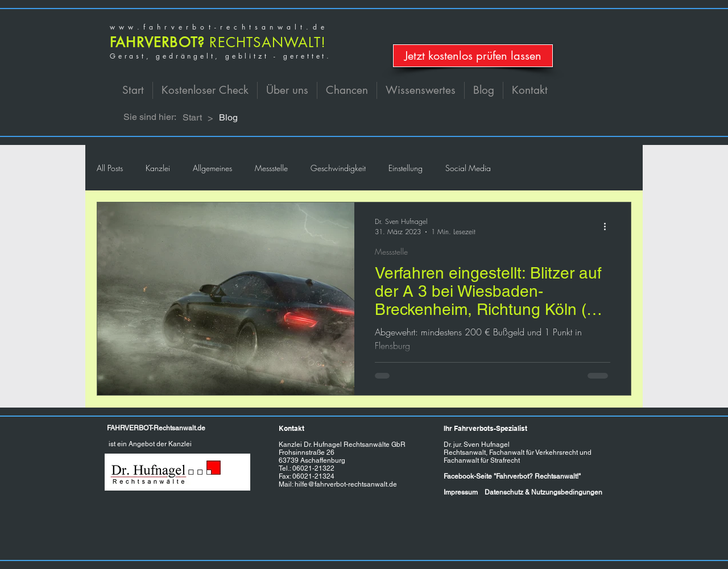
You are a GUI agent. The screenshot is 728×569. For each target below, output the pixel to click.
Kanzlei (158, 168)
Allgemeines (212, 168)
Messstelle (271, 168)
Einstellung (406, 168)
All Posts (110, 168)
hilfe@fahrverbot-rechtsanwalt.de (346, 484)
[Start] (192, 117)
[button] (287, 90)
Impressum (461, 492)
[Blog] (228, 117)
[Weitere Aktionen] (609, 226)
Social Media (468, 168)
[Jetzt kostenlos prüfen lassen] (473, 56)
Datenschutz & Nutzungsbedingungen (543, 492)
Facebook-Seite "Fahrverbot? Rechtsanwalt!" (512, 476)
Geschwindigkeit (338, 168)
